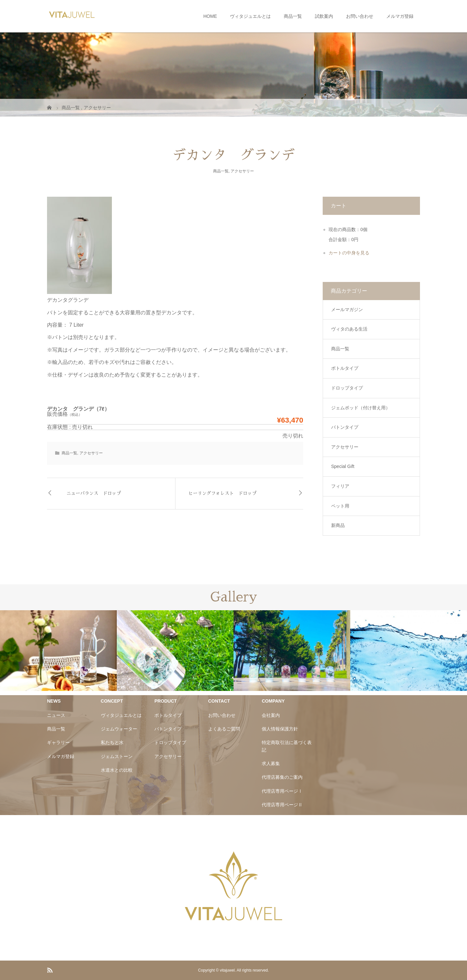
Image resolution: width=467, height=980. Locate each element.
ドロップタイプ (347, 388)
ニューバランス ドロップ (94, 493)
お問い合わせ (360, 16)
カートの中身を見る (349, 253)
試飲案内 (324, 16)
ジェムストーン (117, 756)
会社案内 (271, 715)
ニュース (56, 715)
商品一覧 (293, 16)
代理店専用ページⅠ (282, 791)
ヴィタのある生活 (349, 329)
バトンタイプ (345, 427)
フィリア (340, 486)
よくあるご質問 (224, 729)
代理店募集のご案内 (282, 777)
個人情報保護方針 (280, 729)
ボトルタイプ (345, 368)
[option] (58, 651)
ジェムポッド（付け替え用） (361, 408)
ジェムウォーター (119, 729)
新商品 (338, 525)
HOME (210, 16)
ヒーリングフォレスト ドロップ (222, 493)
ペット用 (340, 506)
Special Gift (343, 466)
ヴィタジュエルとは (250, 16)
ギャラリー (58, 742)
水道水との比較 (117, 770)
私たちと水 (112, 742)
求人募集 (271, 764)
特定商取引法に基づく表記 (287, 746)
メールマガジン (347, 309)
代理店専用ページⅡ (282, 805)
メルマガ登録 (400, 16)
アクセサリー (242, 171)
